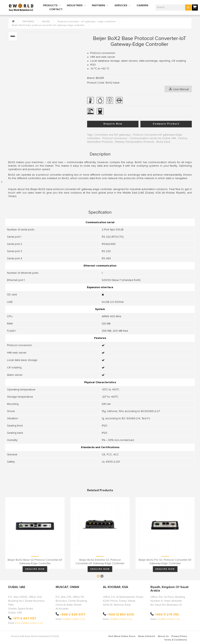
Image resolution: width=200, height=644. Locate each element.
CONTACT (56, 9)
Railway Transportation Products (135, 142)
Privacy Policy (179, 636)
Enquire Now (113, 124)
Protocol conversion (115, 138)
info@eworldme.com (74, 619)
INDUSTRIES (75, 5)
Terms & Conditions (175, 640)
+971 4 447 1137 (24, 618)
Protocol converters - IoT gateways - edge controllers (87, 22)
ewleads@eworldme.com (29, 623)
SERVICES (121, 5)
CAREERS (142, 5)
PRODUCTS (50, 5)
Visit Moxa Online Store (122, 636)
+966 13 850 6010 (121, 615)
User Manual (179, 89)
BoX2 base (163, 142)
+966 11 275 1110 (167, 615)
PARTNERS (99, 5)
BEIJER (46, 22)
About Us (163, 636)
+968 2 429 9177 (73, 615)
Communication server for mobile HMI (153, 138)
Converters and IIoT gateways (112, 135)
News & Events (147, 636)
